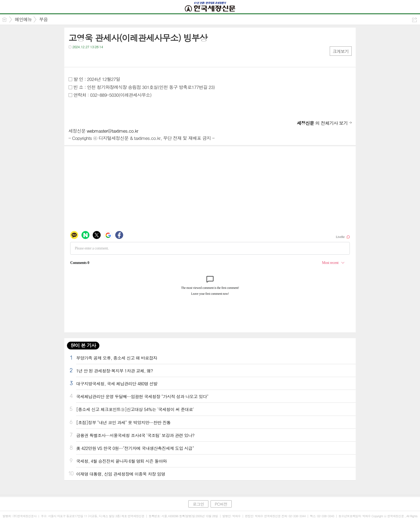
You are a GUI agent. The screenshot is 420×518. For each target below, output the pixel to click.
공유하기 (415, 20)
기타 (105, 58)
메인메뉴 (23, 19)
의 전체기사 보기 (322, 123)
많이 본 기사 (83, 345)
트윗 (84, 58)
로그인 (198, 504)
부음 (43, 19)
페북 (73, 58)
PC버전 (221, 504)
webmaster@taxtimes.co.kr (112, 131)
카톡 (94, 58)
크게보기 (341, 51)
